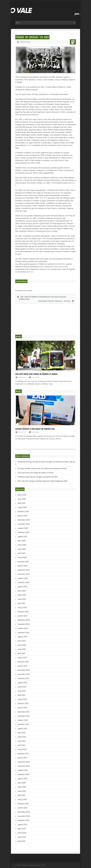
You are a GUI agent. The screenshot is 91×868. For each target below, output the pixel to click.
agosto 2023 (22, 637)
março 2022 (22, 699)
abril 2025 (22, 553)
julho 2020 (22, 783)
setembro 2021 (23, 724)
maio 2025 (22, 549)
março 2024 (22, 608)
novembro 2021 (24, 716)
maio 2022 (22, 691)
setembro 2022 (23, 678)
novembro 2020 (24, 766)
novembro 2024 (24, 574)
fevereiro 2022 (23, 704)
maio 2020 (22, 791)
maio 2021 (22, 741)
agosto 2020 (22, 779)
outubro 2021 (23, 720)
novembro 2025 (24, 524)
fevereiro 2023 (23, 662)
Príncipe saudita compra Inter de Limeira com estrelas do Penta (42, 469)
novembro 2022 (24, 674)
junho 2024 (22, 595)
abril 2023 (22, 653)
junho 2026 (22, 495)
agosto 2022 (22, 683)
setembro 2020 (23, 774)
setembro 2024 (23, 583)
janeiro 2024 (22, 616)
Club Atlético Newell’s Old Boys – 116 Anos (54, 301)
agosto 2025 (22, 537)
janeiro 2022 (22, 708)
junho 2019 (22, 833)
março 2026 (22, 507)
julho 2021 (22, 733)
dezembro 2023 (24, 620)
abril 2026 (22, 503)
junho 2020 (22, 787)
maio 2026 (22, 499)
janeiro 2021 (22, 758)
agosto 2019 (22, 825)
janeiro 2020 (22, 808)
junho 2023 (22, 645)
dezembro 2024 (24, 570)
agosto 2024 (22, 587)
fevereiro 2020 (23, 804)
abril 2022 (22, 695)
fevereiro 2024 (23, 612)
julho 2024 (22, 591)
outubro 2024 (23, 578)
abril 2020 (22, 795)
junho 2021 (22, 737)
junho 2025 (22, 545)
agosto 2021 (22, 729)
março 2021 (22, 749)
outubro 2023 (23, 628)
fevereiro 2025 (23, 562)
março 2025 (22, 557)
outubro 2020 (23, 770)
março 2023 (22, 658)
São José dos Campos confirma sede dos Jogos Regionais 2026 (42, 481)
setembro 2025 (23, 532)
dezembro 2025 (24, 520)
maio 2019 (22, 837)
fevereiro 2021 (23, 754)
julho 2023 (22, 641)
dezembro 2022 (24, 670)
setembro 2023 (23, 633)
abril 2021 (22, 745)
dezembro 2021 (24, 712)
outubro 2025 (23, 528)
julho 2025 (22, 541)
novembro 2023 (24, 624)
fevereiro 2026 (23, 512)
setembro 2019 (23, 820)
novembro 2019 (24, 816)
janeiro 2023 (22, 666)
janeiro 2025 (22, 566)
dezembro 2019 (24, 812)
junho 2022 (22, 687)
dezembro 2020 (24, 762)
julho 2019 (22, 829)
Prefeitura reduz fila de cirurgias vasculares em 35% (38, 477)
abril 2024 (22, 603)
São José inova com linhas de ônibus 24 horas (36, 374)
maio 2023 (22, 649)
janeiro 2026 (22, 516)
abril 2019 (22, 841)
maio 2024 (22, 599)
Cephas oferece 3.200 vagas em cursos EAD (35, 429)
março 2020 (22, 800)
